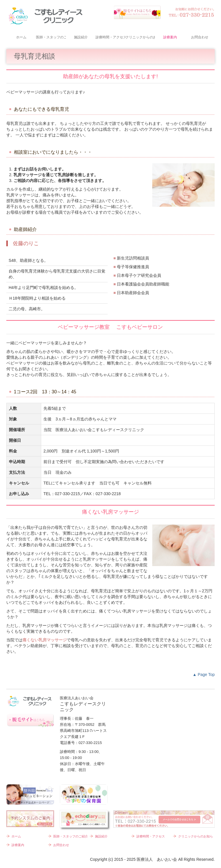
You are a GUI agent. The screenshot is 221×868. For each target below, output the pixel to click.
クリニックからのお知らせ (140, 37)
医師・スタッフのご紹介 (51, 37)
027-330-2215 (67, 494)
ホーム (21, 37)
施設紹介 (81, 37)
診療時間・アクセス (110, 37)
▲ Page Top (204, 675)
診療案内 (170, 37)
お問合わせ (200, 37)
